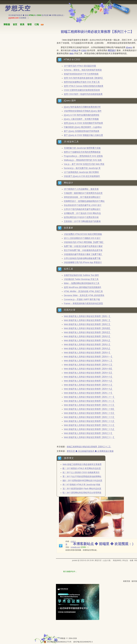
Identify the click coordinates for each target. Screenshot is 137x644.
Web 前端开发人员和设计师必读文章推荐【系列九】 (87, 349)
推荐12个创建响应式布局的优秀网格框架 (82, 152)
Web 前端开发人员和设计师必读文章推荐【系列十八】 (88, 385)
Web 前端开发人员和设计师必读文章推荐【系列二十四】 (89, 409)
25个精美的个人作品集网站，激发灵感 (81, 189)
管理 (29, 24)
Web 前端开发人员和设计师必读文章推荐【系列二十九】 (89, 429)
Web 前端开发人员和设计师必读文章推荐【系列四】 (87, 328)
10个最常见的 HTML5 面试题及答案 (80, 66)
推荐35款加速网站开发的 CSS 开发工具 (82, 82)
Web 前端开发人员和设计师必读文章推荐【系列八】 (87, 344)
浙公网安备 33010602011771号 (58, 642)
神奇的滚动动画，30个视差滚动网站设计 (82, 197)
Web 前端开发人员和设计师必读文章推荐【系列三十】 (88, 433)
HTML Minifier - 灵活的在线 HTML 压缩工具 (83, 291)
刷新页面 (127, 581)
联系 (22, 24)
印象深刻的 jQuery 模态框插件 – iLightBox (83, 127)
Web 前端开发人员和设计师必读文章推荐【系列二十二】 (89, 401)
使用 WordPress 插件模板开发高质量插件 (83, 287)
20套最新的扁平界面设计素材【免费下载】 (83, 254)
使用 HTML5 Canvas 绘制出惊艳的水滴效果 (84, 86)
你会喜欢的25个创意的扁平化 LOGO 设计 (83, 205)
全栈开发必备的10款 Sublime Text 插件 (81, 275)
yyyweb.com (75, 547)
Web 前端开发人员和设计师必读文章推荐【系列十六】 (88, 377)
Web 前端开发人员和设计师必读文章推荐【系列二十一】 (89, 397)
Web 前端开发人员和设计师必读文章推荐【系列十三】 (88, 365)
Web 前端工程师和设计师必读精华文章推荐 (82, 464)
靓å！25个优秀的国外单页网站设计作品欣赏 (82, 480)
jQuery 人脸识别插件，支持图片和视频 (81, 119)
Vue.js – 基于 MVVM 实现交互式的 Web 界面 (84, 164)
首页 (15, 24)
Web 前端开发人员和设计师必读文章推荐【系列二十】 (88, 393)
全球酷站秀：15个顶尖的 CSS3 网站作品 (82, 213)
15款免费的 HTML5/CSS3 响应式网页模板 (83, 234)
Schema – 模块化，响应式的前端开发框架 (83, 70)
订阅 (37, 24)
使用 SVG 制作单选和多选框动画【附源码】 (84, 78)
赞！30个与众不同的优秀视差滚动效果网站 (82, 476)
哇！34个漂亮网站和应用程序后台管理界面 (82, 493)
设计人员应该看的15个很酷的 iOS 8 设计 (82, 238)
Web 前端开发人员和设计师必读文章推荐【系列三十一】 (89, 437)
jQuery (129, 47)
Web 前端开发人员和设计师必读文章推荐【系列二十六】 (89, 417)
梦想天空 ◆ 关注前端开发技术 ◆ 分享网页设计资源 (90, 451)
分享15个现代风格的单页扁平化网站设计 (82, 209)
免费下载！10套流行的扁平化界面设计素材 (83, 246)
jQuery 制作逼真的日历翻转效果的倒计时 (82, 107)
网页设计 (112, 50)
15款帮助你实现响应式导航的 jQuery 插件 (83, 111)
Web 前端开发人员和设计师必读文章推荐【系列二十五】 (89, 413)
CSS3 (84, 50)
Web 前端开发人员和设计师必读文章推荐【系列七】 (87, 340)
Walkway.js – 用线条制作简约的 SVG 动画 (83, 160)
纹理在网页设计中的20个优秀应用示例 (81, 217)
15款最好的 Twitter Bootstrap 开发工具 (81, 279)
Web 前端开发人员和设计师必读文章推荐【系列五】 (87, 332)
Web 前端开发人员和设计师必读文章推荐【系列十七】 (88, 381)
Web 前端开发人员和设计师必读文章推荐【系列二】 (87, 320)
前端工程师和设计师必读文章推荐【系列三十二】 (89, 447)
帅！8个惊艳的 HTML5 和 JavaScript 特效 (81, 485)
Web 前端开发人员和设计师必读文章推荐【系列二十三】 (89, 405)
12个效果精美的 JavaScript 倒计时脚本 (81, 172)
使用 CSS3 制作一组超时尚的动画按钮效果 (83, 94)
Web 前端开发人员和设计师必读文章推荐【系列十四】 (88, 369)
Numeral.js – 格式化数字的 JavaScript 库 (82, 168)
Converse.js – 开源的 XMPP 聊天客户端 (82, 299)
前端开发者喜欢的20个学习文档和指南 (81, 74)
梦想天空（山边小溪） (103, 560)
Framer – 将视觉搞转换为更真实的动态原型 (83, 303)
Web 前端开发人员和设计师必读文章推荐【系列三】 (87, 324)
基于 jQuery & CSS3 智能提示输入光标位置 (83, 135)
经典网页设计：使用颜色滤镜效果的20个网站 (84, 201)
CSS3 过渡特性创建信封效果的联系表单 (82, 90)
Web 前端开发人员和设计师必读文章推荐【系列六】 (87, 336)
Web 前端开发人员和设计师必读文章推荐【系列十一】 (88, 357)
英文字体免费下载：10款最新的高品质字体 (83, 250)
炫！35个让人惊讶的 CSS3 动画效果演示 (81, 472)
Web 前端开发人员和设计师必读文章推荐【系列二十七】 (89, 421)
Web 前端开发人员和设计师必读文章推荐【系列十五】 (88, 373)
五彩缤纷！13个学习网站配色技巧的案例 (82, 221)
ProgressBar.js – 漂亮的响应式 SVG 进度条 (83, 156)
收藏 (132, 560)
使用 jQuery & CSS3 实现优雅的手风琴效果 (83, 123)
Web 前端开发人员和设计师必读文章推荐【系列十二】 (88, 361)
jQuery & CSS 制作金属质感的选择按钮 (82, 115)
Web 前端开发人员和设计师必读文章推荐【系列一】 (87, 316)
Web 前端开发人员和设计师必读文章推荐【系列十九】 (88, 389)
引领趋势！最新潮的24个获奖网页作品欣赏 (83, 193)
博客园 (7, 24)
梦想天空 (18, 8)
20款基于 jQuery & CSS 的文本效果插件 (82, 176)
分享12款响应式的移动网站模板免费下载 (82, 258)
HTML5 (75, 50)
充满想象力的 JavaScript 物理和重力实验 (82, 148)
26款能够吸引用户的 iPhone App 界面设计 (83, 262)
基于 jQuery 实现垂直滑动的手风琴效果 (82, 131)
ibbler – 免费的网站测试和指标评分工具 (82, 283)
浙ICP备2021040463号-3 (83, 642)
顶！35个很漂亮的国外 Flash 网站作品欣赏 (82, 489)
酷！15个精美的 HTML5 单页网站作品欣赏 (82, 468)
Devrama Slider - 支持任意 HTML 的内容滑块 (84, 295)
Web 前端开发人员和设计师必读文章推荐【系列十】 (87, 353)
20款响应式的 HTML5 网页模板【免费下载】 (84, 242)
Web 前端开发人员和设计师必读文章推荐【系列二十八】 (89, 425)
